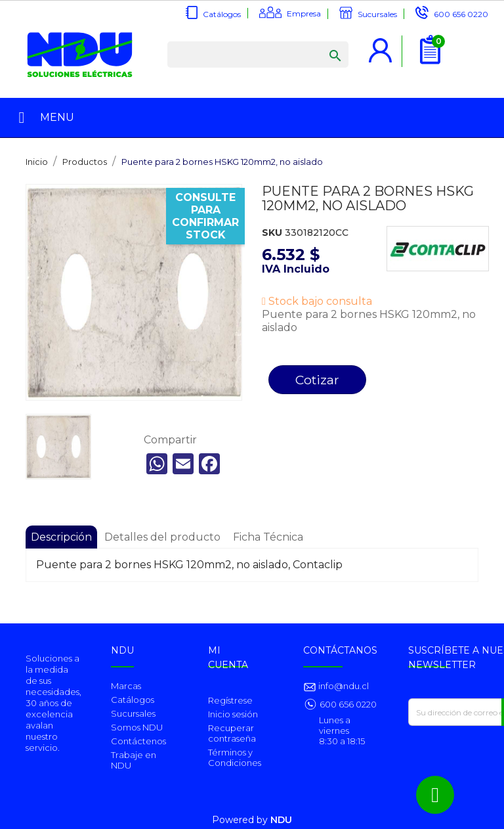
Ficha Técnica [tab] (268, 537)
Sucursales (377, 14)
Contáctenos (138, 741)
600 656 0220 (461, 14)
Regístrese (230, 700)
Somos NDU (137, 727)
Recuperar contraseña (232, 733)
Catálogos (222, 14)
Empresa (304, 13)
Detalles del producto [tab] (162, 537)
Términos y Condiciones (235, 757)
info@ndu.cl (343, 686)
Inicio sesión (233, 714)
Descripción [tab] (61, 537)
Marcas (126, 686)
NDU (281, 820)
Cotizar (317, 380)
